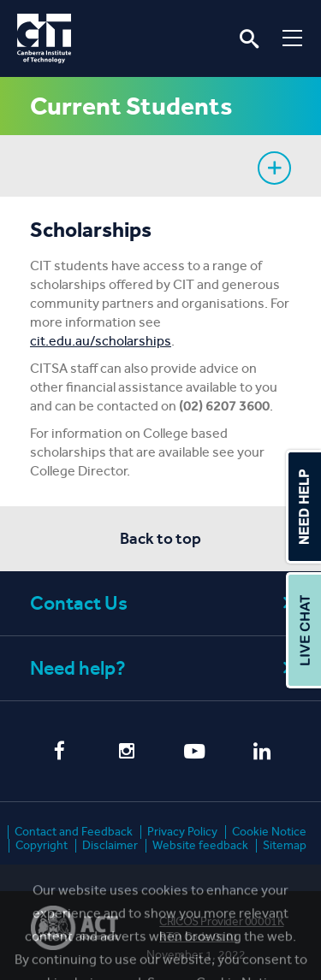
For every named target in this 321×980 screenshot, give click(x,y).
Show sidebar (274, 168)
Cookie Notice (269, 832)
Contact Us (163, 603)
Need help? (163, 668)
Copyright (42, 845)
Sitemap (285, 845)
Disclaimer (110, 845)
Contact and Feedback (74, 832)
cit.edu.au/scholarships (101, 341)
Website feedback (200, 845)
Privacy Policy (182, 832)
